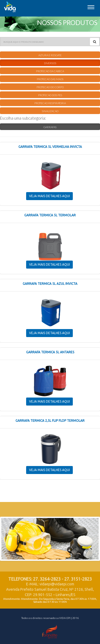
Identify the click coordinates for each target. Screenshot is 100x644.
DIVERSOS (50, 63)
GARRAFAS (50, 127)
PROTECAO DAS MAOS (50, 79)
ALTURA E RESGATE (50, 55)
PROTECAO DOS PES (50, 95)
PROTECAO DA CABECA (50, 71)
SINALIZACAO (50, 111)
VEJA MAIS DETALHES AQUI (49, 196)
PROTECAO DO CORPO (50, 87)
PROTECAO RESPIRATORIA (50, 103)
